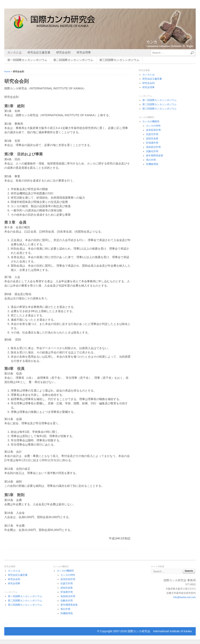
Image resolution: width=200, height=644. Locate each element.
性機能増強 (152, 164)
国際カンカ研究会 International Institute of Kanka (160, 631)
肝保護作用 (152, 143)
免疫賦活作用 (153, 147)
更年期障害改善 (155, 156)
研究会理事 (84, 52)
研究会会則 (63, 52)
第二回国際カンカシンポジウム (73, 60)
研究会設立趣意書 (39, 52)
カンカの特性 (153, 126)
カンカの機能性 (151, 121)
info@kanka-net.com (185, 597)
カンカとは (14, 52)
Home (7, 71)
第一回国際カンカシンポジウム (27, 60)
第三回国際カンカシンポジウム (119, 60)
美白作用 (151, 160)
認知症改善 (152, 139)
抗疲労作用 (152, 134)
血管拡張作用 (153, 130)
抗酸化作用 (152, 151)
